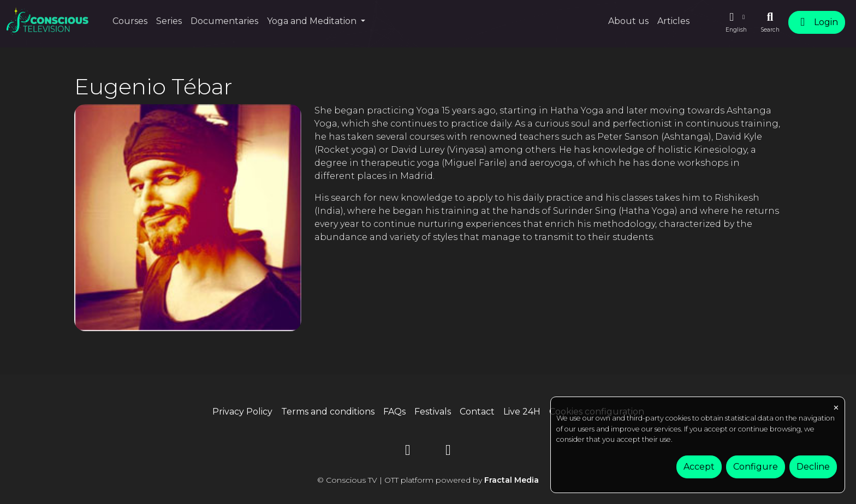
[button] (736, 22)
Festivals (433, 412)
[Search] (770, 22)
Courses (130, 21)
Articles (673, 21)
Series (169, 21)
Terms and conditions (328, 412)
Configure (756, 467)
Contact (477, 412)
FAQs (394, 412)
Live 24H (522, 412)
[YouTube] (408, 452)
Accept (699, 467)
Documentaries (224, 21)
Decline (813, 467)
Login (817, 22)
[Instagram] (448, 452)
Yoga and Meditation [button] (313, 21)
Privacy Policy (242, 412)
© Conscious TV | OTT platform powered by (428, 480)
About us (628, 21)
